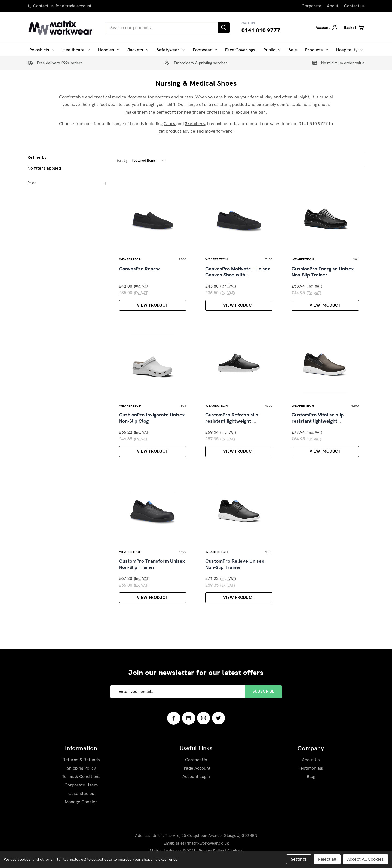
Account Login (196, 777)
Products (317, 50)
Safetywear (171, 50)
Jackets (138, 50)
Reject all (327, 859)
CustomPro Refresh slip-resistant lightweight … (232, 418)
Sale (293, 50)
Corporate (311, 6)
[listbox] (149, 161)
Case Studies (81, 793)
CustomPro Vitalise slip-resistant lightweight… (318, 418)
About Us (311, 760)
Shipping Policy (81, 768)
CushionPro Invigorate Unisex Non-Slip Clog (152, 418)
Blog (311, 777)
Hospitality (349, 50)
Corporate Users (81, 785)
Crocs (170, 124)
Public (272, 50)
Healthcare (76, 50)
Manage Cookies (81, 802)
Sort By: (122, 161)
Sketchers (195, 124)
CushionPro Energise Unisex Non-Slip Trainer (323, 272)
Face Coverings (240, 50)
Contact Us (196, 760)
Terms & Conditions (81, 777)
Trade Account (196, 768)
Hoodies (109, 50)
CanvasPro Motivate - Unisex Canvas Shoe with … (238, 272)
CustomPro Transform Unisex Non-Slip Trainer (152, 564)
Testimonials (311, 768)
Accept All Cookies (365, 859)
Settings (299, 859)
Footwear (205, 50)
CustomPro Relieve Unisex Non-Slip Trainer (235, 564)
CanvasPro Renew (139, 269)
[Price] (68, 183)
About (333, 6)
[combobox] (161, 27)
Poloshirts (42, 50)
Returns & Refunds (81, 760)
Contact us (43, 6)
